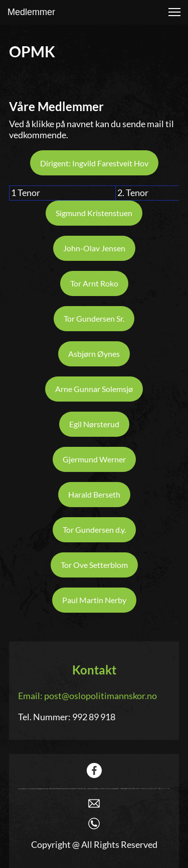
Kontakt (94, 670)
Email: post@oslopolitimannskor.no (87, 696)
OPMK (32, 51)
